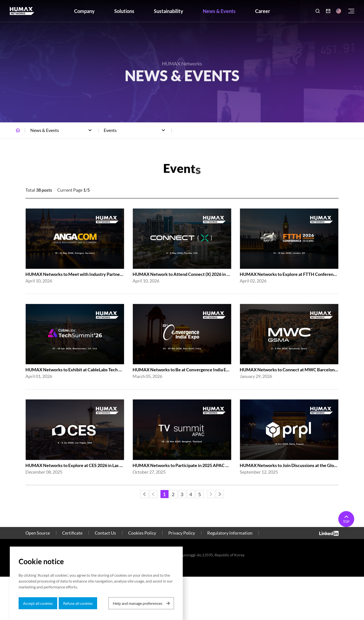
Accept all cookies (38, 603)
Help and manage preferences (138, 603)
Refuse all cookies (78, 603)
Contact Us (105, 533)
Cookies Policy (142, 533)
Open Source (38, 533)
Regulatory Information (230, 533)
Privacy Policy (182, 533)
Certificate (72, 533)
